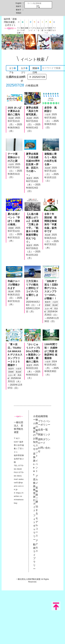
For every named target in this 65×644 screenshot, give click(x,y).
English (18, 3)
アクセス (54, 29)
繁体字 (18, 10)
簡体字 (18, 6)
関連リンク (44, 435)
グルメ (34, 29)
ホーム (34, 420)
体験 (27, 28)
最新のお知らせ (34, 439)
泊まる (38, 29)
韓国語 (19, 13)
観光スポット (23, 29)
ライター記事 (19, 29)
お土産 (42, 29)
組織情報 (43, 416)
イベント (30, 29)
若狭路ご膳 (37, 495)
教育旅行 (50, 29)
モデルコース (46, 29)
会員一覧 (43, 430)
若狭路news (34, 464)
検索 (38, 6)
